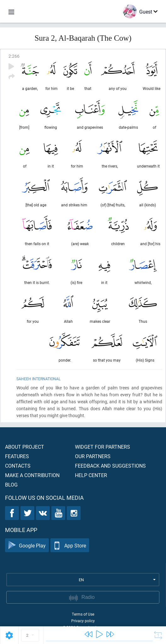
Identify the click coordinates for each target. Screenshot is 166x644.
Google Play (27, 545)
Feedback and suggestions (110, 466)
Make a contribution (32, 475)
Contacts (18, 466)
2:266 (14, 56)
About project (25, 447)
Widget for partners (103, 447)
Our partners (93, 456)
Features (17, 456)
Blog (11, 484)
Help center (91, 475)
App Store (70, 545)
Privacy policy (83, 621)
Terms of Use (83, 614)
